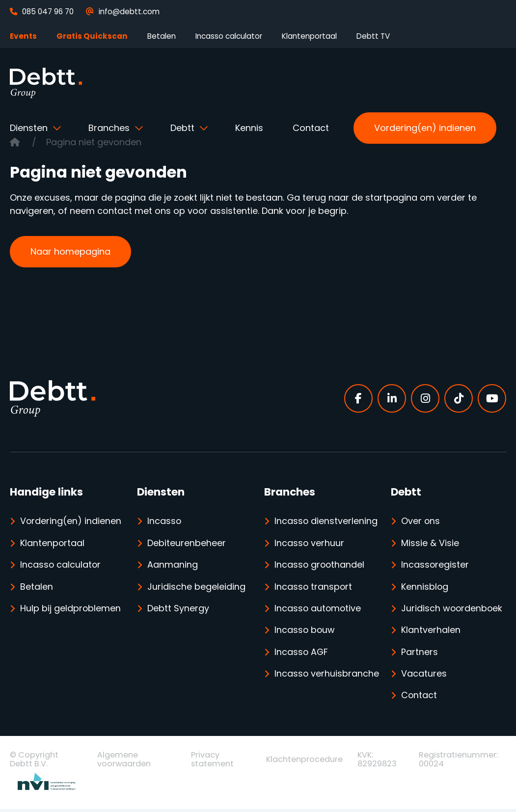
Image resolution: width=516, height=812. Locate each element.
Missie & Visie (430, 543)
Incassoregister (435, 565)
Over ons (421, 521)
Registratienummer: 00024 (458, 762)
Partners (420, 654)
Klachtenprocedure (304, 762)
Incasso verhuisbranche (309, 687)
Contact (311, 128)
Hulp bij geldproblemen (71, 610)
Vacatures (424, 676)
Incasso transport (314, 588)
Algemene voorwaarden (124, 762)
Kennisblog (425, 588)
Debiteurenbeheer (187, 543)
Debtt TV (373, 36)
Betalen (162, 36)
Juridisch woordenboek (452, 610)
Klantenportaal (309, 36)
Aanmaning (173, 565)
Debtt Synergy (178, 610)
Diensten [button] (30, 128)
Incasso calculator (229, 36)
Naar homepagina (70, 251)
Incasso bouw (305, 632)
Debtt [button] (184, 128)
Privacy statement (212, 762)
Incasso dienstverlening (326, 521)
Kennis (249, 128)
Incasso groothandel (320, 565)
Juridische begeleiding (196, 588)
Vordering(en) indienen (425, 128)
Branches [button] (110, 128)
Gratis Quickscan (92, 36)
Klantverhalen (431, 632)
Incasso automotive (318, 610)
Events (23, 36)
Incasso (164, 521)
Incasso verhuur (310, 543)
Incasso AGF (302, 654)
